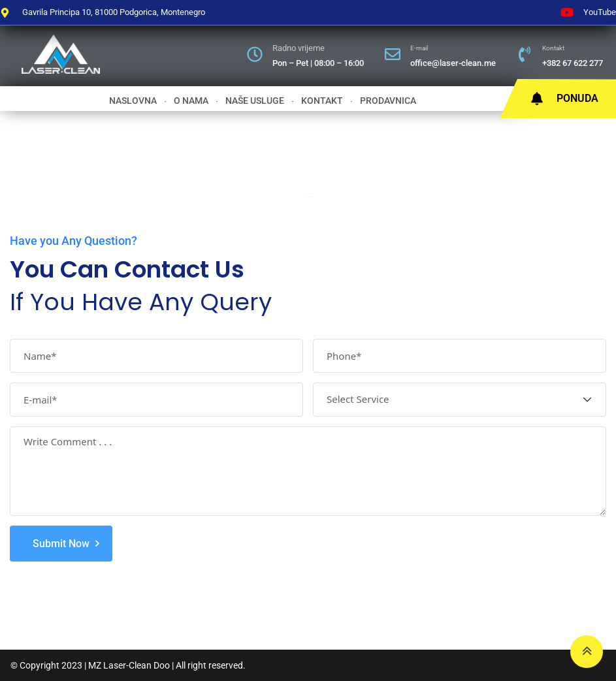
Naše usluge (257, 101)
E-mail (419, 48)
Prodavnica (391, 101)
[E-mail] (393, 54)
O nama (194, 101)
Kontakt (553, 48)
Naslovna (136, 101)
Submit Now (61, 544)
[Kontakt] (525, 54)
